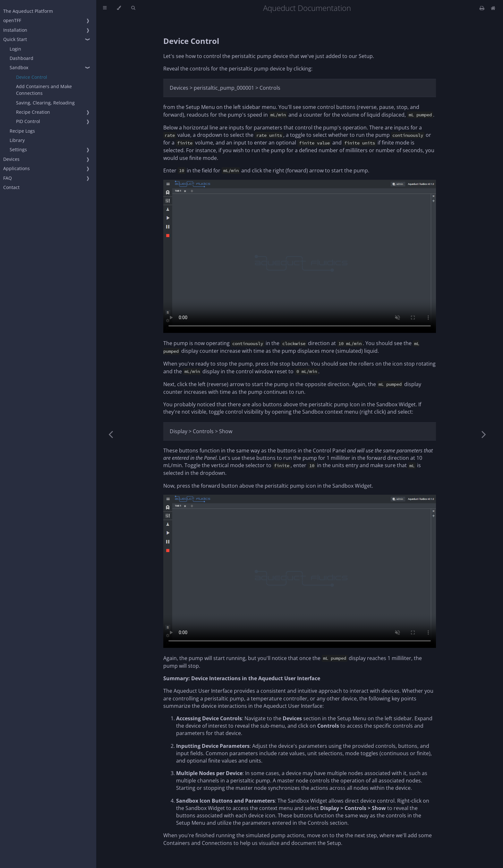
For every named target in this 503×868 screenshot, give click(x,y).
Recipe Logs (22, 131)
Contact (11, 187)
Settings (18, 149)
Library (17, 140)
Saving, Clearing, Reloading (45, 103)
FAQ (8, 178)
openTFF (12, 20)
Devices (11, 159)
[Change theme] (119, 8)
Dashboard (21, 58)
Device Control (32, 77)
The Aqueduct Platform (28, 11)
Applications (17, 168)
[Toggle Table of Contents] (105, 8)
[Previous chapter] (111, 434)
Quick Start (15, 39)
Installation (15, 30)
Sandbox (19, 67)
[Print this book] (483, 8)
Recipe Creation (33, 112)
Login (15, 49)
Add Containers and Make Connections (44, 90)
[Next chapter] (484, 434)
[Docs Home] (493, 8)
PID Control (28, 121)
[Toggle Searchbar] (133, 8)
